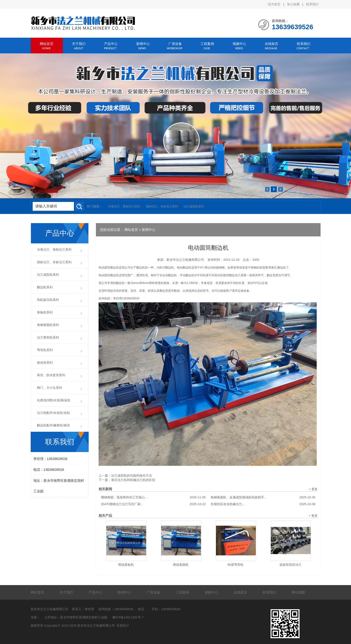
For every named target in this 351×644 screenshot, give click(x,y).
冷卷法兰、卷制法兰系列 (124, 206)
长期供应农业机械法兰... (263, 504)
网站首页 (47, 44)
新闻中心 (143, 44)
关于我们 (79, 44)
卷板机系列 (45, 312)
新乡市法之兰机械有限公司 (185, 260)
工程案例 (207, 44)
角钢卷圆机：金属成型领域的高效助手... (263, 497)
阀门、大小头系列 (50, 388)
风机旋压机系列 (48, 300)
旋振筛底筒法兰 (290, 565)
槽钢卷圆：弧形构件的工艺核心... (153, 497)
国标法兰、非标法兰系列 (162, 206)
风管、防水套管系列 (51, 375)
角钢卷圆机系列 (48, 325)
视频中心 (239, 44)
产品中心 (111, 44)
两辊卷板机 (126, 565)
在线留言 (272, 44)
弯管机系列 (45, 350)
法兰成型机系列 (194, 206)
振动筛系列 (45, 363)
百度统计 (123, 626)
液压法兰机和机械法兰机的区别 (133, 480)
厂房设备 (175, 44)
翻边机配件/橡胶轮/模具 (54, 425)
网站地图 (298, 592)
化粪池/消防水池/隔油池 (54, 400)
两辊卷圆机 (181, 565)
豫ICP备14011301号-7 (128, 617)
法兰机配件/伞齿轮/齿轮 (54, 413)
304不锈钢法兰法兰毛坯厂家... (153, 504)
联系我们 (312, 4)
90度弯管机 (236, 565)
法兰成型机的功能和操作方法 (132, 476)
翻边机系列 (45, 287)
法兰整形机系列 (48, 337)
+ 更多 (313, 489)
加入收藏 (293, 4)
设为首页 (274, 4)
